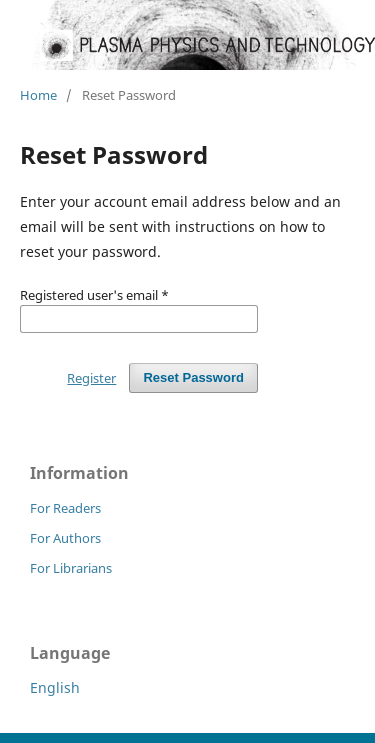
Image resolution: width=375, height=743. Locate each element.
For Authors (65, 538)
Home (38, 95)
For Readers (65, 508)
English (55, 687)
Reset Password (193, 377)
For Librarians (71, 568)
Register (91, 378)
